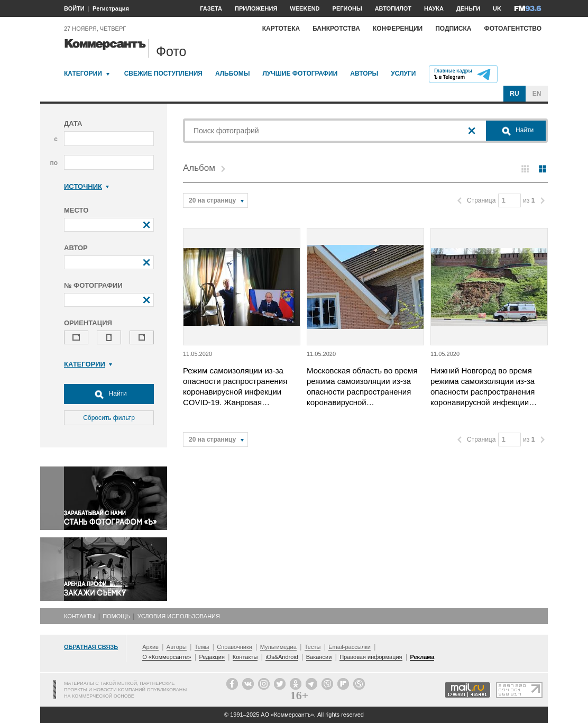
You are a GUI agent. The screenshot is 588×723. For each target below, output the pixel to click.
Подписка (453, 29)
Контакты (80, 616)
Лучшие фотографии (300, 74)
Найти (109, 394)
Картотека (281, 29)
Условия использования (179, 616)
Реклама (422, 657)
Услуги (403, 74)
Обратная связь (91, 647)
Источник (86, 186)
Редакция (212, 657)
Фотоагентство (513, 29)
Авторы (364, 74)
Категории (83, 74)
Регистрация (111, 8)
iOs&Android (282, 657)
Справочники (235, 647)
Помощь (116, 616)
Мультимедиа (278, 647)
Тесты (313, 647)
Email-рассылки (350, 647)
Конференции (398, 29)
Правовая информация (371, 657)
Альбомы (233, 74)
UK (497, 8)
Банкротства (336, 29)
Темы (202, 647)
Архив (150, 647)
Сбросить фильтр (109, 418)
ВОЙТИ (74, 8)
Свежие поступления (163, 74)
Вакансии (319, 657)
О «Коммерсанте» (167, 657)
